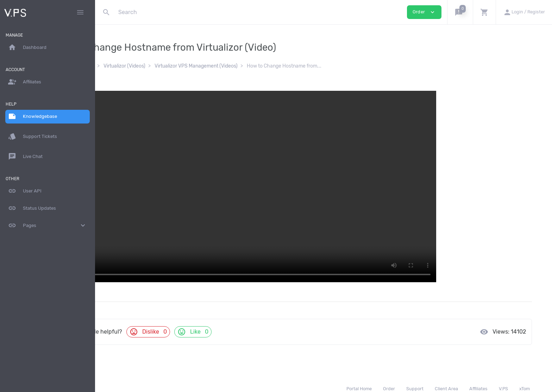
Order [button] (424, 12)
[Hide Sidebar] (80, 12)
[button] (460, 12)
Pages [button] (48, 226)
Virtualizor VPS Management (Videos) (245, 66)
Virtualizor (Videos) (173, 66)
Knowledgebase (126, 66)
